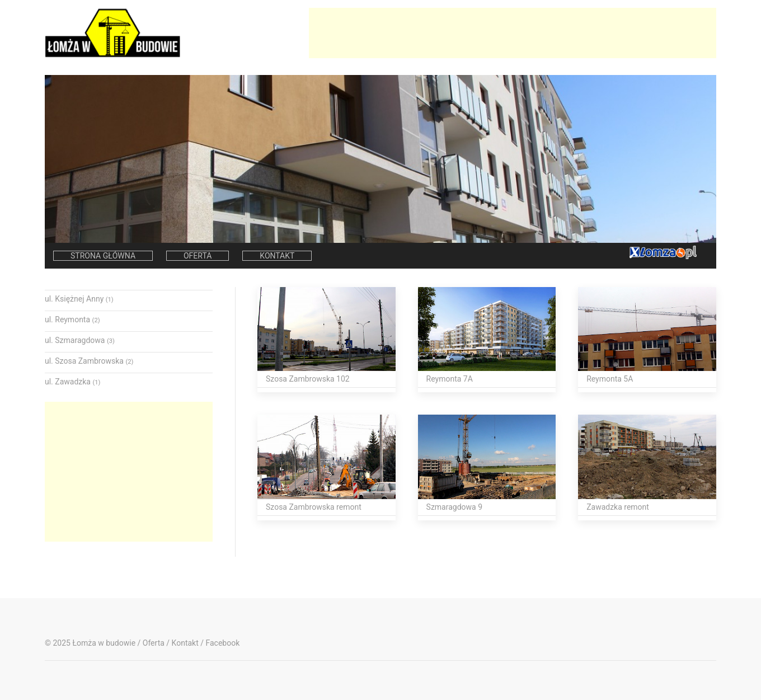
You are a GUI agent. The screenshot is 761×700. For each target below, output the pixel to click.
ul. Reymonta (72, 320)
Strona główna (103, 256)
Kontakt (277, 256)
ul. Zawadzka (72, 382)
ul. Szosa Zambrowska (89, 361)
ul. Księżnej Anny (79, 299)
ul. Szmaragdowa (80, 340)
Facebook (222, 643)
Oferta (198, 256)
